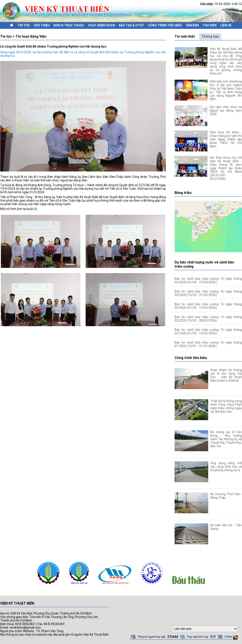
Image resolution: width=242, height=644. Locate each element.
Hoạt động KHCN (102, 25)
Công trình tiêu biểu (165, 25)
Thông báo (210, 36)
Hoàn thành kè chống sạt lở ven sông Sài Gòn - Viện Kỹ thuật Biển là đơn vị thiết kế (226, 375)
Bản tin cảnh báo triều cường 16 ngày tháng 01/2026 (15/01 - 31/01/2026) (208, 344)
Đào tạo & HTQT (132, 25)
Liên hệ (226, 25)
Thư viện (209, 25)
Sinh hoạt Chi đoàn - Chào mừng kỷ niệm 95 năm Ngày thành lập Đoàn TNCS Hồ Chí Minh (226, 139)
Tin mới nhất (185, 36)
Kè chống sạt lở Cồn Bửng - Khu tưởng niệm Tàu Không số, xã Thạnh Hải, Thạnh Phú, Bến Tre (226, 439)
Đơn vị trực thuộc (69, 25)
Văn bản (192, 25)
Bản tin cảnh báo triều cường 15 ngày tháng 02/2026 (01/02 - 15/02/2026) (208, 331)
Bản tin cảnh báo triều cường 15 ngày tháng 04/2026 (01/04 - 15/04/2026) (208, 280)
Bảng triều (183, 193)
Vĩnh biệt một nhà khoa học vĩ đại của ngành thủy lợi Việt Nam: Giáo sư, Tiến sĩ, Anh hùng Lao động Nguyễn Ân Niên (226, 90)
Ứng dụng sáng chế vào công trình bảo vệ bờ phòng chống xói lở (226, 467)
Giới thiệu (42, 25)
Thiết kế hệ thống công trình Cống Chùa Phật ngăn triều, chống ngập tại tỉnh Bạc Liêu (226, 406)
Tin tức (24, 25)
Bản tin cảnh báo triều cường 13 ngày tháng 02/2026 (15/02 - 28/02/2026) (208, 319)
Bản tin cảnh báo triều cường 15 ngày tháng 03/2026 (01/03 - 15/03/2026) (208, 306)
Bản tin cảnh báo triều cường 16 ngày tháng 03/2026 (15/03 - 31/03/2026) (208, 293)
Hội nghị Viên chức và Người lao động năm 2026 (226, 110)
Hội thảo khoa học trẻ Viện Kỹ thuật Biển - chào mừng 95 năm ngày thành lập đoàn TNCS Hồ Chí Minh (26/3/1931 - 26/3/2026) (226, 168)
